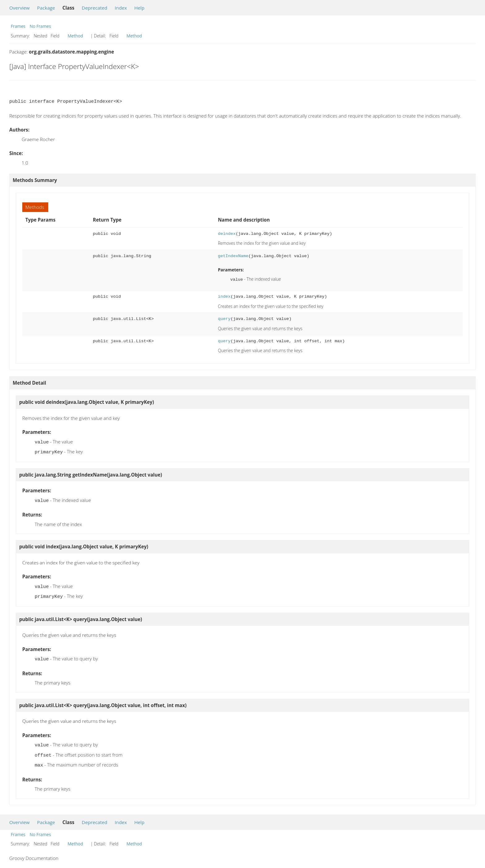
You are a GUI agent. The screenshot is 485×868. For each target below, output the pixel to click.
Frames (18, 26)
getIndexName (233, 256)
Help (139, 8)
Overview (19, 8)
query (224, 318)
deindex (227, 234)
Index (121, 8)
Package (46, 8)
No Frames (40, 26)
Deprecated (94, 8)
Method (75, 36)
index (224, 296)
